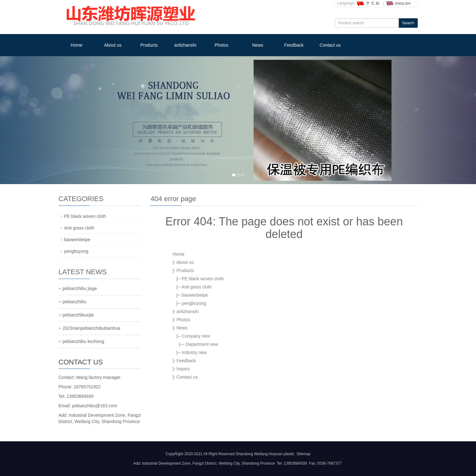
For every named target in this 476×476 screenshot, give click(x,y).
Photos (221, 45)
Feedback (294, 45)
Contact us (330, 45)
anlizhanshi (185, 45)
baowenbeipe (195, 295)
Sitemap (303, 454)
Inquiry (183, 369)
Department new (202, 344)
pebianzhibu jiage (80, 288)
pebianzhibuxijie (78, 315)
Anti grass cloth (197, 287)
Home (76, 45)
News (258, 45)
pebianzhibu (75, 302)
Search (408, 23)
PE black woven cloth (203, 279)
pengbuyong (194, 303)
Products (149, 45)
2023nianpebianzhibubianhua (92, 328)
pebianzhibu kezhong (83, 341)
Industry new (194, 352)
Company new (196, 336)
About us (113, 45)
